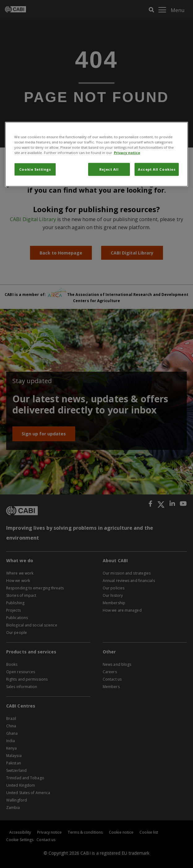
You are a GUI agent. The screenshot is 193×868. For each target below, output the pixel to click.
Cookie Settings (35, 169)
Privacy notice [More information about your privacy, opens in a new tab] (127, 153)
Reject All (109, 169)
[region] (97, 154)
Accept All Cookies (157, 169)
